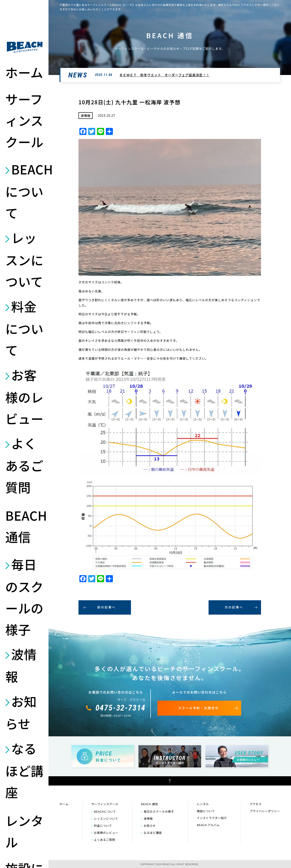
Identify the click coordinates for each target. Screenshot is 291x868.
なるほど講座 (24, 770)
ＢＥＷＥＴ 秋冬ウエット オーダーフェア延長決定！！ (165, 75)
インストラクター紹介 (212, 818)
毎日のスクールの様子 (24, 597)
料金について (24, 328)
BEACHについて (25, 191)
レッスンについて (24, 259)
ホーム (24, 72)
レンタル (24, 831)
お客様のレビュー (24, 397)
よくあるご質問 (24, 465)
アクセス (256, 804)
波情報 (21, 665)
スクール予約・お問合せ (199, 708)
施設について (206, 811)
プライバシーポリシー (265, 811)
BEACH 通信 (25, 526)
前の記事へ (106, 607)
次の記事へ (234, 607)
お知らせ (21, 712)
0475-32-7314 (121, 708)
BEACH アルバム (208, 825)
